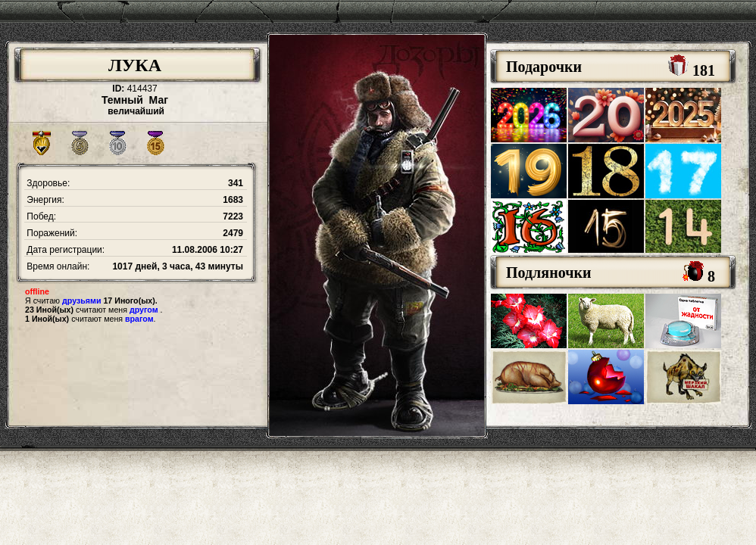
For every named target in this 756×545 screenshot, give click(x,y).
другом (144, 310)
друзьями (81, 301)
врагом (139, 319)
